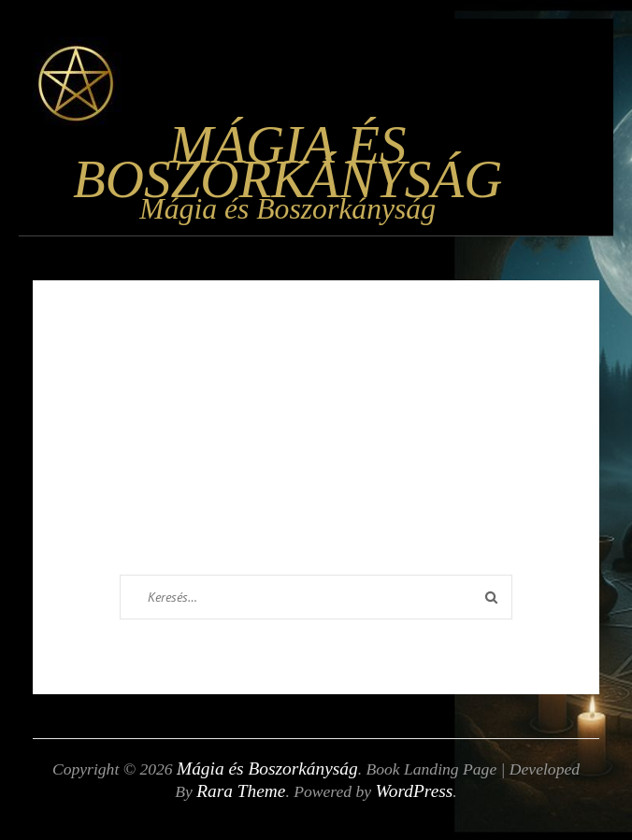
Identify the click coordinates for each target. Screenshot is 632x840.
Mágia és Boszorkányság (287, 162)
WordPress (415, 791)
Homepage (348, 560)
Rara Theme (241, 791)
